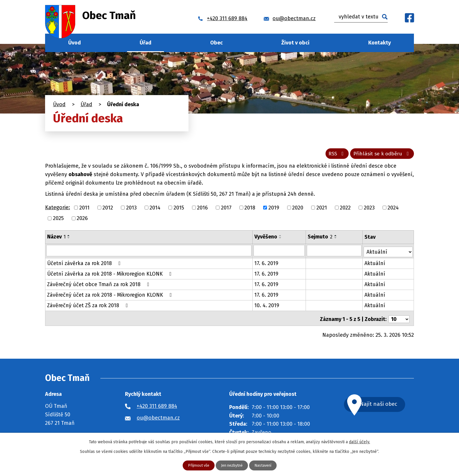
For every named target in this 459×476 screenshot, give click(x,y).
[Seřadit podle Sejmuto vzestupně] (336, 237)
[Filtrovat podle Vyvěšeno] (280, 252)
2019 (274, 209)
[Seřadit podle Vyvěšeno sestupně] (281, 240)
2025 (58, 220)
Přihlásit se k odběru (381, 155)
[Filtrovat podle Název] (149, 252)
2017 (226, 209)
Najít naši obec (386, 404)
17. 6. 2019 (267, 264)
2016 (202, 209)
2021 (322, 209)
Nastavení (265, 465)
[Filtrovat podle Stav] (388, 252)
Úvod (74, 43)
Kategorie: (58, 209)
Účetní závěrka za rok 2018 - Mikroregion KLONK (110, 274)
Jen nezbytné (232, 465)
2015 (179, 209)
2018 (250, 209)
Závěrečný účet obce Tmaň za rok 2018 (99, 285)
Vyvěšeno (266, 238)
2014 (155, 209)
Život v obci (295, 43)
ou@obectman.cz (158, 417)
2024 (393, 209)
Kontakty (380, 43)
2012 (108, 209)
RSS (333, 155)
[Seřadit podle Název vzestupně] (69, 237)
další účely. (359, 442)
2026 (82, 220)
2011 (84, 209)
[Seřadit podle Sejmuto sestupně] (336, 240)
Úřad (145, 43)
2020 (298, 209)
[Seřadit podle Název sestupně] (69, 240)
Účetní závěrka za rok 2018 (85, 264)
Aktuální (375, 264)
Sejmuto (321, 238)
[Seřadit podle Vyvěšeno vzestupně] (281, 237)
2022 (345, 209)
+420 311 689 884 (157, 405)
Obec (216, 43)
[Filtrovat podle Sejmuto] (335, 252)
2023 (369, 209)
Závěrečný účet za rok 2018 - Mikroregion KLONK (111, 295)
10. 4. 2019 (267, 306)
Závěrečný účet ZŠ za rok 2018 (89, 306)
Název (56, 238)
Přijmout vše (196, 465)
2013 (131, 209)
